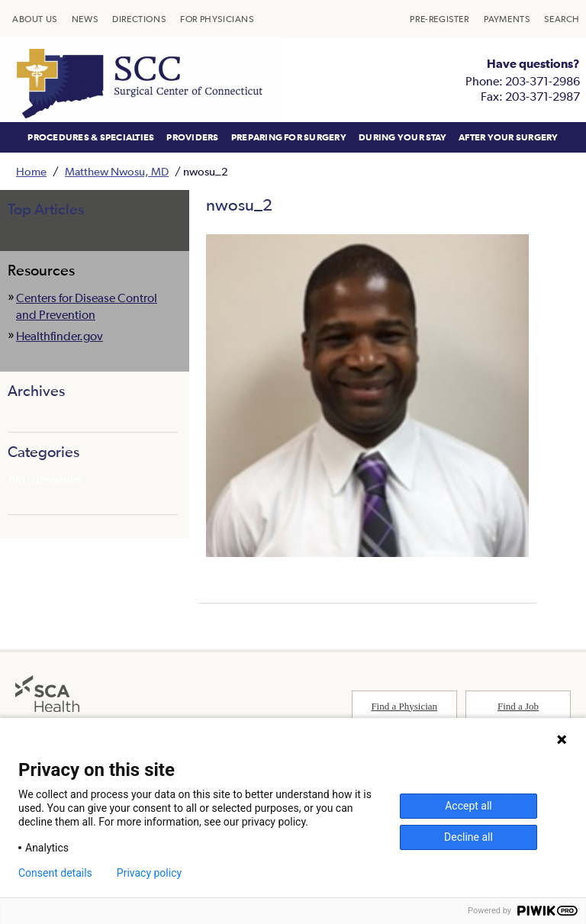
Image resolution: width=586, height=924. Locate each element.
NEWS (85, 19)
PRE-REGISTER (439, 19)
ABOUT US (35, 19)
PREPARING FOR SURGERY (289, 137)
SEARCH (562, 19)
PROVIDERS (192, 137)
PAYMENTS (507, 19)
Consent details (55, 873)
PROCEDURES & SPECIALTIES (91, 137)
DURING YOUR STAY (402, 137)
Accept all (468, 806)
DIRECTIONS (139, 19)
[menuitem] (35, 19)
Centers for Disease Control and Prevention (87, 306)
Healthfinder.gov (60, 336)
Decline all (468, 837)
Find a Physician (404, 706)
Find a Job (518, 706)
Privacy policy (149, 873)
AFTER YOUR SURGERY (508, 137)
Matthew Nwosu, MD (117, 171)
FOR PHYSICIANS (217, 19)
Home (31, 171)
